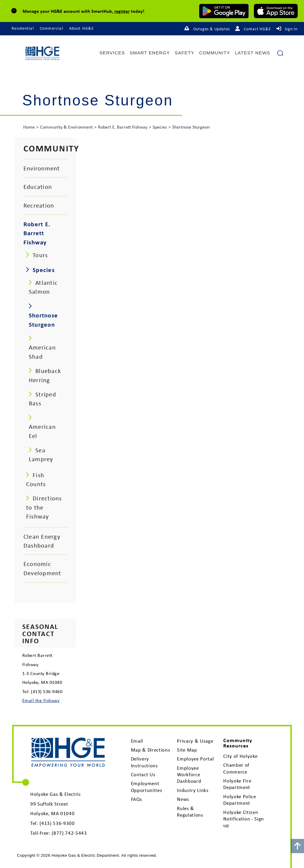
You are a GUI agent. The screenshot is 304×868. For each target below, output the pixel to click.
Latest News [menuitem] (252, 53)
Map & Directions (151, 750)
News (183, 799)
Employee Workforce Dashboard (189, 775)
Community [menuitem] (215, 53)
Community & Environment (66, 127)
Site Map (187, 750)
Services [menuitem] (112, 53)
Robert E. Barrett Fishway (123, 127)
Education (38, 187)
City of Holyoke (240, 756)
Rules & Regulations (190, 812)
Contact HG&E (257, 29)
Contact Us (143, 774)
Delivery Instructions (144, 762)
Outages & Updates (212, 29)
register (122, 11)
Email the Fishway (41, 700)
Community (52, 148)
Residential (23, 28)
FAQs (137, 799)
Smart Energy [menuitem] (150, 53)
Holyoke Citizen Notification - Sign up (244, 819)
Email (137, 741)
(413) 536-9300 (57, 823)
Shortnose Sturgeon (191, 127)
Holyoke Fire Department (237, 784)
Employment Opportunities (147, 787)
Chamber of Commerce (236, 768)
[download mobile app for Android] (224, 11)
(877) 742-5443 (69, 833)
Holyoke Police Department (240, 800)
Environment (42, 168)
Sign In (291, 29)
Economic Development (42, 568)
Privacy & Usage (195, 741)
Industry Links (193, 790)
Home (29, 127)
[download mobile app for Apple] (276, 11)
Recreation (39, 205)
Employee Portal (195, 759)
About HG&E (82, 28)
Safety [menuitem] (184, 53)
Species (160, 127)
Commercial (52, 28)
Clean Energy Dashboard (42, 541)
